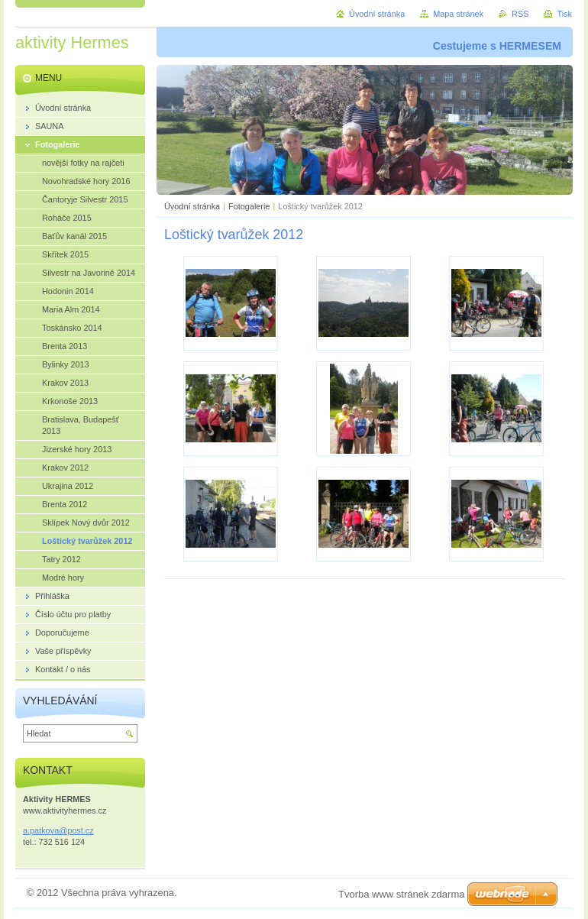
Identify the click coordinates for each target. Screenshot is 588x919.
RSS (520, 14)
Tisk (564, 14)
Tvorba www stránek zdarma (401, 894)
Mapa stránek (458, 14)
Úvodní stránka (192, 206)
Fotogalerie (249, 206)
